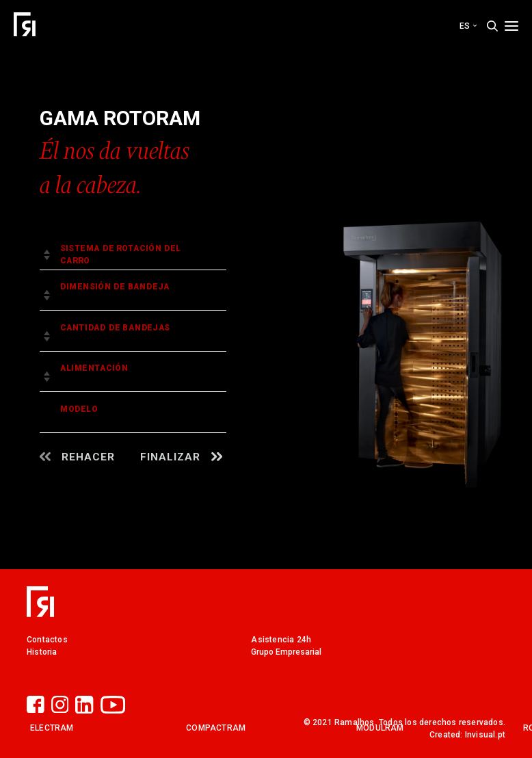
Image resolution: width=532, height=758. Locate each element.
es (468, 26)
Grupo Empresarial (286, 652)
